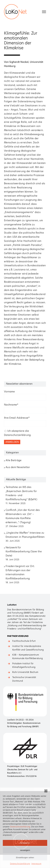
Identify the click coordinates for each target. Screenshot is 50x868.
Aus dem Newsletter (18, 467)
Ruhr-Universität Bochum (25, 672)
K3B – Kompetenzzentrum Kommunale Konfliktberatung (27, 657)
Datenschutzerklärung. (18, 435)
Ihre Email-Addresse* (17, 418)
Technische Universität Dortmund (24, 679)
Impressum (36, 864)
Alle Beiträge (14, 461)
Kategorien (12, 453)
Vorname (9, 392)
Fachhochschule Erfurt (24, 641)
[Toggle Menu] (44, 12)
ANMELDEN (12, 442)
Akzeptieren (25, 843)
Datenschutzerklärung (20, 827)
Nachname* (11, 405)
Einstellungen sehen (25, 857)
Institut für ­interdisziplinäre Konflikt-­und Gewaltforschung (28, 648)
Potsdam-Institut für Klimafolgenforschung (24, 666)
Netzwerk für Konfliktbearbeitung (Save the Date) (24, 552)
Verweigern (25, 850)
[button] (46, 791)
